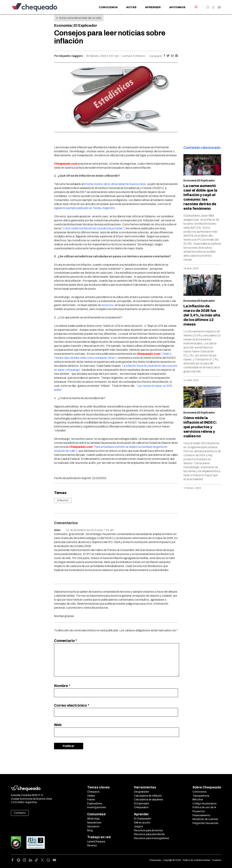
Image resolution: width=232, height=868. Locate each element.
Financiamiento (201, 815)
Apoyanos (177, 7)
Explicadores (95, 804)
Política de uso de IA (204, 807)
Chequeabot (141, 807)
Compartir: (156, 56)
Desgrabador (142, 792)
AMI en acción (142, 823)
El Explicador (86, 25)
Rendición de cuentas (205, 819)
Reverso (92, 846)
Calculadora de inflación (148, 796)
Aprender (153, 7)
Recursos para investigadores (152, 838)
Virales (91, 796)
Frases (91, 800)
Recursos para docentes (148, 830)
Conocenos (108, 7)
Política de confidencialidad (196, 860)
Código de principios (205, 804)
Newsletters (94, 823)
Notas (131, 7)
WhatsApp (93, 819)
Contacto (20, 813)
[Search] (196, 7)
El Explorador (142, 804)
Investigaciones (97, 807)
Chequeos (93, 792)
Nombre (62, 686)
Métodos (198, 800)
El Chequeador (143, 819)
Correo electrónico (72, 705)
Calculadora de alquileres (149, 800)
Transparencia (201, 796)
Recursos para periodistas (149, 834)
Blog (90, 830)
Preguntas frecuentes (205, 823)
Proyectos (199, 811)
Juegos (138, 826)
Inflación (63, 500)
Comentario (65, 641)
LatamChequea (96, 842)
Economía (63, 25)
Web (58, 725)
